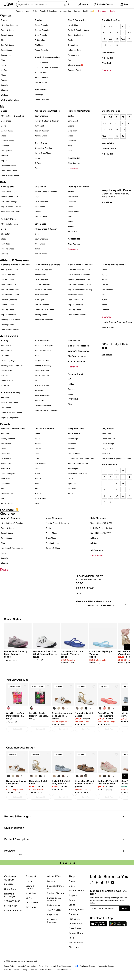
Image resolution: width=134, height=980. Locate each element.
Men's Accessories (77, 356)
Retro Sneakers (8, 305)
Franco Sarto (7, 463)
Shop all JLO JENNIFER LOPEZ (89, 579)
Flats (3, 60)
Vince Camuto (7, 503)
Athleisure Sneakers (10, 270)
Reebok (105, 305)
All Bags (5, 340)
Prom (70, 60)
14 (111, 136)
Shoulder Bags (7, 380)
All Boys (94, 538)
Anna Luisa (106, 434)
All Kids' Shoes (8, 219)
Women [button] (19, 11)
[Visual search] (65, 4)
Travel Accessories (43, 405)
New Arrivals (73, 55)
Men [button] (28, 11)
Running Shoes (41, 72)
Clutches (5, 355)
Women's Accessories (79, 351)
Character (5, 234)
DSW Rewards (33, 903)
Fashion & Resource (52, 921)
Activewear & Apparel (44, 346)
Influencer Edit (74, 50)
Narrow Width (108, 53)
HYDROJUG (73, 399)
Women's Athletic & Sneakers (15, 265)
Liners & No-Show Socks (12, 413)
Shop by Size (8, 187)
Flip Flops (39, 45)
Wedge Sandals (41, 50)
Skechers (72, 226)
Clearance (106, 70)
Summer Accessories (78, 346)
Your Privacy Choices (85, 966)
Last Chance (96, 555)
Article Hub (73, 25)
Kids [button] (35, 11)
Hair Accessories (42, 375)
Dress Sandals (41, 35)
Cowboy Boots (76, 933)
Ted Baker (72, 488)
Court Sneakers (41, 62)
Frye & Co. (6, 468)
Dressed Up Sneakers (44, 148)
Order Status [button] (11, 889)
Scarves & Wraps (42, 385)
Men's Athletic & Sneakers (47, 265)
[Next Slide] (127, 647)
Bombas (72, 389)
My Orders (31, 893)
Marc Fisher (6, 478)
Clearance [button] (102, 11)
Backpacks (6, 346)
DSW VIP (30, 898)
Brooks (71, 126)
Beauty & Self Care (43, 350)
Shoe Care (39, 390)
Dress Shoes (6, 50)
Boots (4, 126)
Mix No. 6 (106, 454)
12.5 (123, 130)
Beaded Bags (7, 350)
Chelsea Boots (76, 924)
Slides (72, 886)
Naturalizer (6, 483)
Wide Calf (106, 63)
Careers (51, 881)
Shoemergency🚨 (76, 65)
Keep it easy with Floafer (117, 227)
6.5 (104, 33)
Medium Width (109, 148)
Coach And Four (108, 439)
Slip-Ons (5, 161)
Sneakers (73, 914)
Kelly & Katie (107, 449)
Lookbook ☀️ (89, 11)
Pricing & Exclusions (30, 970)
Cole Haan (72, 131)
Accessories (74, 158)
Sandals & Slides (53, 548)
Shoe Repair (53, 915)
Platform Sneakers (9, 300)
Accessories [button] (65, 11)
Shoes (4, 20)
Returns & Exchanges (10, 895)
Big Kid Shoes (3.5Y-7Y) (12, 207)
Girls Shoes (40, 187)
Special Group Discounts (54, 899)
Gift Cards (31, 907)
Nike (70, 146)
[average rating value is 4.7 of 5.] (83, 588)
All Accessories (42, 340)
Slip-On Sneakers (42, 77)
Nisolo (71, 478)
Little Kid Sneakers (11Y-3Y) (80, 285)
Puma (70, 221)
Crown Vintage (108, 444)
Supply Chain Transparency (61, 966)
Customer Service (13, 910)
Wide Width (107, 58)
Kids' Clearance (98, 518)
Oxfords (38, 163)
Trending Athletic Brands (114, 265)
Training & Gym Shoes (11, 320)
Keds (37, 454)
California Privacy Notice (27, 966)
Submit (125, 908)
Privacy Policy (9, 966)
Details (93, 903)
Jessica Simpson (8, 473)
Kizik (37, 459)
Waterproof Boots (9, 166)
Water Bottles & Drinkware (46, 410)
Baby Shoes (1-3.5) (9, 192)
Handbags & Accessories (12, 548)
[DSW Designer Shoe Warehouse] (8, 4)
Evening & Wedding (43, 365)
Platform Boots (76, 891)
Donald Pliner (74, 454)
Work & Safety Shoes (10, 100)
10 (117, 39)
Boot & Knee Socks (9, 403)
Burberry (72, 449)
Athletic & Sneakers (10, 25)
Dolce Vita (6, 454)
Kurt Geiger (73, 468)
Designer (72, 40)
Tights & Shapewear (10, 418)
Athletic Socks (7, 398)
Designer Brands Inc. (55, 887)
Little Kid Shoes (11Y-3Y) (12, 202)
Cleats (4, 239)
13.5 (104, 136)
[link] (17, 654)
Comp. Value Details (12, 970)
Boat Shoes (6, 121)
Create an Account (30, 887)
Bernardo (72, 444)
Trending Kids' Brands (79, 187)
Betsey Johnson (8, 439)
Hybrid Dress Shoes (43, 153)
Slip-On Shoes (41, 217)
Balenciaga (73, 439)
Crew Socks (6, 408)
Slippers (5, 90)
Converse (72, 202)
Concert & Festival (76, 35)
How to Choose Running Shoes (117, 322)
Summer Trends (75, 70)
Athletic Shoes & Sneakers (47, 57)
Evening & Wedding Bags (12, 365)
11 (129, 39)
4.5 (110, 26)
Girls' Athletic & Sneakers (79, 270)
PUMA (104, 300)
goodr (70, 394)
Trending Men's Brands (79, 111)
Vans (37, 503)
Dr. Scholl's (6, 459)
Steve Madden (7, 493)
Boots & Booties (8, 30)
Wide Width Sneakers (10, 330)
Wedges (4, 95)
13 (117, 45)
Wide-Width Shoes (9, 171)
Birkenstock (73, 121)
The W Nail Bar (54, 910)
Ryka (37, 483)
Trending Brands (76, 374)
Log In (29, 881)
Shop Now (107, 239)
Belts (37, 355)
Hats (37, 380)
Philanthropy (54, 905)
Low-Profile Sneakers (10, 295)
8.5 (129, 33)
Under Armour (41, 498)
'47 (69, 379)
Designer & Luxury (43, 360)
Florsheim (72, 141)
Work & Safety (76, 942)
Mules (4, 75)
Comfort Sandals (42, 30)
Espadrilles (6, 55)
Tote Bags (5, 385)
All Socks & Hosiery (11, 393)
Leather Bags (7, 370)
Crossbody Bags (8, 360)
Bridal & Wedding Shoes (78, 30)
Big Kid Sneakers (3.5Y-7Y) (80, 290)
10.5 (123, 39)
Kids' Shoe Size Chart (10, 212)
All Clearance (97, 550)
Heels (3, 65)
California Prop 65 (47, 970)
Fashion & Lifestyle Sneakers (47, 67)
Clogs (3, 40)
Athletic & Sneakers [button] (48, 11)
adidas (71, 116)
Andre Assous (74, 434)
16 (123, 136)
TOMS (4, 498)
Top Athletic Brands (44, 429)
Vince (71, 493)
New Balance (74, 212)
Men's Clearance (54, 518)
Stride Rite (73, 231)
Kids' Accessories (77, 361)
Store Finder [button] (10, 906)
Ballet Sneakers (8, 275)
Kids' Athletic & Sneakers (80, 265)
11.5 (104, 45)
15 (117, 136)
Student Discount (56, 893)
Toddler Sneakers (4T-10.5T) (80, 280)
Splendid (72, 483)
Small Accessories (42, 395)
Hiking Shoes (7, 151)
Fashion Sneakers (9, 285)
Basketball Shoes (42, 275)
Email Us (9, 884)
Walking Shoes (41, 82)
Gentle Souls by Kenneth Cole (81, 459)
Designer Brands (76, 429)
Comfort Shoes (7, 45)
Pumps (4, 80)
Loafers (4, 70)
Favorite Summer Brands (13, 429)
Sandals (4, 85)
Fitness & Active (42, 370)
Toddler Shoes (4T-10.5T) (12, 197)
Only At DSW (108, 429)
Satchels (5, 375)
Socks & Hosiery (42, 100)
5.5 (123, 26)
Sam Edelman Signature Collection (116, 459)
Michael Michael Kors (77, 473)
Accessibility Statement (107, 966)
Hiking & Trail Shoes (10, 290)
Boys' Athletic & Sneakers (79, 275)
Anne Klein (6, 434)
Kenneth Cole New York (78, 463)
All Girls (94, 543)
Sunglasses (39, 400)
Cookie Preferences (64, 970)
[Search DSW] (42, 4)
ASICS (104, 275)
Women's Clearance (11, 518)
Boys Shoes (40, 224)
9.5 (110, 39)
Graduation (73, 45)
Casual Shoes (7, 35)
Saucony (38, 488)
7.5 (117, 33)
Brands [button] (77, 11)
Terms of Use (44, 966)
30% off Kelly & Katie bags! (115, 382)
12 (111, 45)
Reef (70, 151)
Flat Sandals (40, 40)
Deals (112, 11)
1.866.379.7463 (12, 901)
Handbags (39, 95)
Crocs (71, 136)
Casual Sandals (41, 25)
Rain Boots (6, 244)
